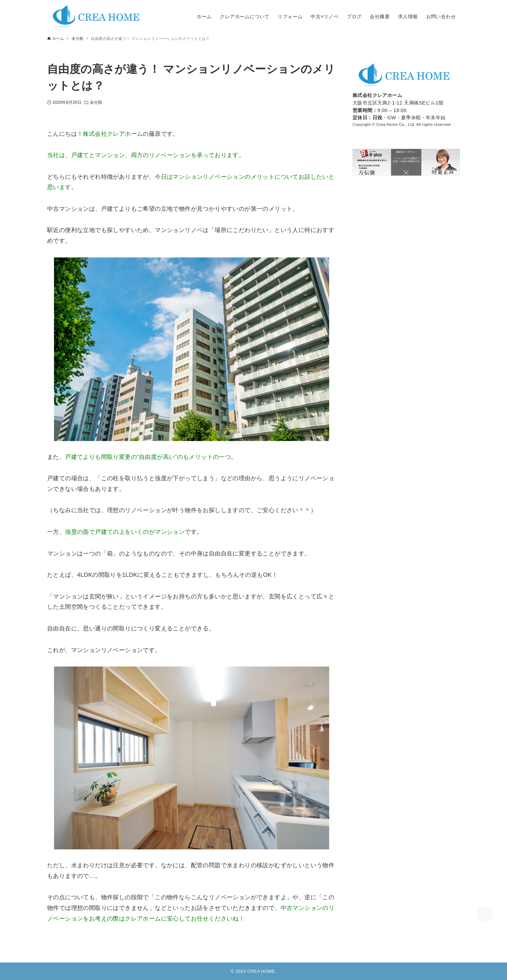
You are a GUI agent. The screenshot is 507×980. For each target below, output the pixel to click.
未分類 (96, 102)
